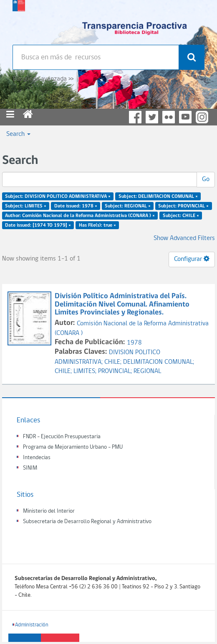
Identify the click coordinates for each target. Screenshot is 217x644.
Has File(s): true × (97, 225)
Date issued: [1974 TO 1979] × (38, 225)
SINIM (30, 468)
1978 (134, 343)
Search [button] (18, 134)
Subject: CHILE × (181, 215)
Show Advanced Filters (184, 238)
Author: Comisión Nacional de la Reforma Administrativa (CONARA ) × (80, 215)
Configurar (192, 259)
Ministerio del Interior (49, 511)
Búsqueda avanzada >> (43, 79)
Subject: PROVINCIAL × (183, 206)
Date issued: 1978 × (76, 206)
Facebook (135, 117)
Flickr (169, 117)
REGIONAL (147, 371)
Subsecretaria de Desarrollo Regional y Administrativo (87, 522)
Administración (32, 625)
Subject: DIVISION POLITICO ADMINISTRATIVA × (58, 197)
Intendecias (37, 458)
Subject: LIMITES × (26, 206)
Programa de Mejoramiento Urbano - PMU (73, 447)
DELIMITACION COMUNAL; (159, 362)
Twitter (152, 117)
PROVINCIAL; (116, 371)
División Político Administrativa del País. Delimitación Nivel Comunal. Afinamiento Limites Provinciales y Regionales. (122, 305)
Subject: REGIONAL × (128, 206)
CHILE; (114, 362)
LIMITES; (86, 371)
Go (206, 179)
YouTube (185, 117)
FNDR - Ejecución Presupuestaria (62, 437)
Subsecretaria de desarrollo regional (19, 21)
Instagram (202, 117)
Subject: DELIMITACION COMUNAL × (158, 197)
